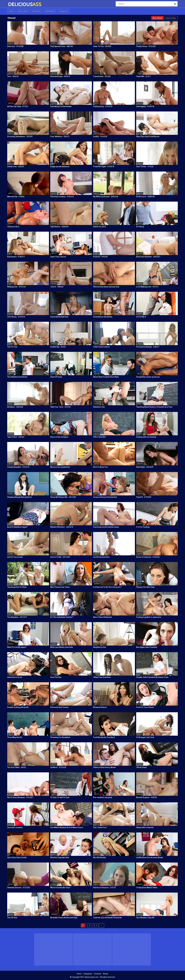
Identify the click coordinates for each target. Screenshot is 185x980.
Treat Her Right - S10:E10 (104, 167)
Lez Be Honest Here (101, 557)
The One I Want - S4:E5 (16, 767)
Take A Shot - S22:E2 (16, 437)
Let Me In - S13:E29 (58, 767)
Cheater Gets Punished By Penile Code (152, 677)
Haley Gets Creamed (145, 827)
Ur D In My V (141, 317)
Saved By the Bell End (59, 317)
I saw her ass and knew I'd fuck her (108, 918)
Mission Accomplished (60, 467)
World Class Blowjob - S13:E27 (20, 797)
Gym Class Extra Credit (17, 857)
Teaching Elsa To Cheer (17, 587)
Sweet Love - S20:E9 (16, 167)
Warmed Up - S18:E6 (16, 197)
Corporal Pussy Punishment (105, 497)
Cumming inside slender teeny (106, 527)
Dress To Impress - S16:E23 (148, 557)
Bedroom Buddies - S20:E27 (148, 257)
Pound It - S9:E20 (100, 257)
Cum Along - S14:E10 (16, 317)
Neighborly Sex (100, 647)
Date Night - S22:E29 (145, 467)
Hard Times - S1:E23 (145, 167)
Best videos (23, 11)
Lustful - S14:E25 (100, 136)
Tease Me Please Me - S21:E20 (63, 497)
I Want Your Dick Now (102, 677)
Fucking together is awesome (149, 617)
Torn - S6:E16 (13, 76)
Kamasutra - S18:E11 (16, 257)
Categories (63, 11)
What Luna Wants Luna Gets (62, 647)
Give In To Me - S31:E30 (60, 557)
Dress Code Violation (59, 437)
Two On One (12, 918)
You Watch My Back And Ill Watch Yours (67, 827)
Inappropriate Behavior (60, 167)
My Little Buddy (99, 857)
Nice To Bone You (100, 467)
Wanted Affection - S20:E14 (62, 527)
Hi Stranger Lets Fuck (145, 737)
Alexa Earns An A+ (15, 677)
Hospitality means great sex (148, 377)
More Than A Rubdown (103, 617)
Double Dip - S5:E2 (58, 347)
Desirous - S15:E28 (15, 46)
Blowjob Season (100, 707)
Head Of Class (56, 377)
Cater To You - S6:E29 (102, 46)
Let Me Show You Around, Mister (150, 857)
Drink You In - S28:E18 (145, 197)
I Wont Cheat (141, 767)
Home (11, 11)
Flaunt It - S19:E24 (144, 497)
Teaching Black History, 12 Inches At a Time (154, 407)
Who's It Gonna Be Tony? (60, 888)
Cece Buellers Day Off (145, 918)
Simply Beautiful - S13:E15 (18, 467)
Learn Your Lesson (58, 257)
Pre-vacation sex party (103, 797)
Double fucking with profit (18, 707)
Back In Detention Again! (17, 527)
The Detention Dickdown (17, 377)
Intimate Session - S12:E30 (18, 888)
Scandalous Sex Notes (103, 317)
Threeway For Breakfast (60, 737)
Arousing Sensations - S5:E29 (20, 136)
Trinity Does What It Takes (147, 888)
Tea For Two (12, 347)
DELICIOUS (15, 4)
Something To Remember (61, 106)
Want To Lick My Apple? (17, 647)
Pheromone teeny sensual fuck (106, 287)
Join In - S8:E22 (57, 287)
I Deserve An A (13, 227)
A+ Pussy (140, 227)
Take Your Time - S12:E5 (60, 407)
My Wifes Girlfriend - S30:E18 (105, 197)
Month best (50, 11)
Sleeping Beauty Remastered (19, 497)
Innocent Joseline (15, 827)
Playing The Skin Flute (145, 587)
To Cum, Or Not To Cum (60, 797)
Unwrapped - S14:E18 (145, 106)
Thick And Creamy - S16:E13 (62, 197)
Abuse (106, 974)
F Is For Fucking (143, 527)
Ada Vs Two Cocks (15, 557)
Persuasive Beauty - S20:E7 (148, 347)
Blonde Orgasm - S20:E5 (147, 797)
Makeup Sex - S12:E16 (16, 287)
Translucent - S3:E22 (102, 76)
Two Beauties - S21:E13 (17, 617)
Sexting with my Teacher (146, 437)
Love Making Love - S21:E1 (147, 287)
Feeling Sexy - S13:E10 (103, 106)
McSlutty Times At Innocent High (64, 918)
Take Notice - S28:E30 (59, 227)
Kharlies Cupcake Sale (60, 857)
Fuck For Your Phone (145, 707)
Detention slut (99, 407)
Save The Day (56, 677)
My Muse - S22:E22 (15, 407)
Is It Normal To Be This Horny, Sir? (107, 587)
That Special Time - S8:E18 (61, 46)
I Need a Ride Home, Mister (105, 767)
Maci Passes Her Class (60, 587)
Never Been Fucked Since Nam (106, 377)
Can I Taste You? (100, 827)
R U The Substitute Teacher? (62, 617)
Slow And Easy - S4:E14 (60, 76)
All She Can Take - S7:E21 (18, 106)
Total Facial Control (101, 347)
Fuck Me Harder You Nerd (104, 737)
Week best (36, 11)
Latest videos (171, 18)
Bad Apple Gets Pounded (147, 647)
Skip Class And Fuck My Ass (148, 136)
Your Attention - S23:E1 (60, 136)
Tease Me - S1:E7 (143, 76)
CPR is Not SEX (99, 437)
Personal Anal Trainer (59, 707)
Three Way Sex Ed (15, 737)
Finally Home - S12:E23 (146, 46)
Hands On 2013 (100, 227)
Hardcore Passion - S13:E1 (105, 888)
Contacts (98, 974)
